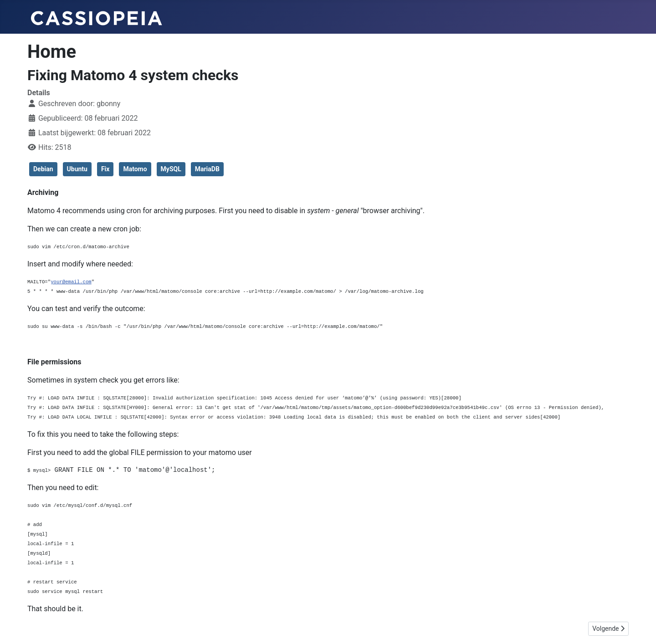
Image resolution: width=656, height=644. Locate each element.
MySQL (171, 169)
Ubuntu (77, 169)
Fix (105, 169)
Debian (43, 169)
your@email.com (71, 281)
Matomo (135, 169)
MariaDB (207, 169)
